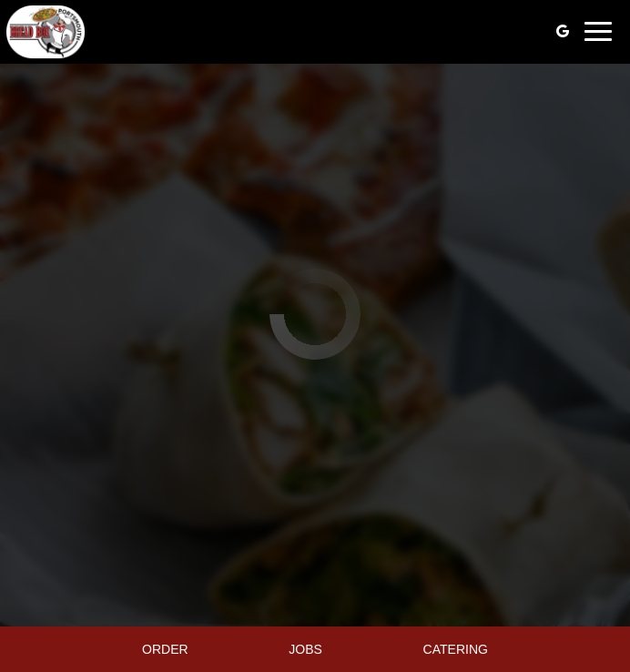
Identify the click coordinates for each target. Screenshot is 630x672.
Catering (456, 649)
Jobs (305, 649)
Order (165, 649)
